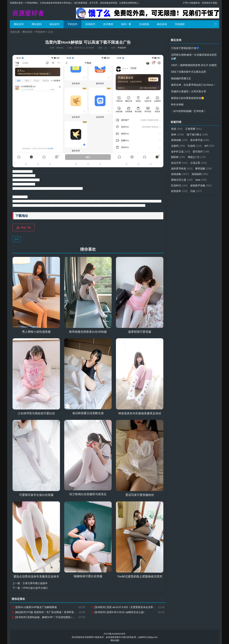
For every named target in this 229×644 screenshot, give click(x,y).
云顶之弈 (179, 166)
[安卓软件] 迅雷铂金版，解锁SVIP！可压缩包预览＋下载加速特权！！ (52, 617)
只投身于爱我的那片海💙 (185, 48)
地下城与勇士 (198, 133)
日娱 (177, 194)
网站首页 (19, 24)
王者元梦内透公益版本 (35, 583)
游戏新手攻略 (182, 188)
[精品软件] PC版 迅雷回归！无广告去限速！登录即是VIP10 (46, 612)
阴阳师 (197, 155)
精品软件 (55, 24)
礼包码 (195, 144)
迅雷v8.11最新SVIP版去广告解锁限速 (34, 607)
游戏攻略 (199, 172)
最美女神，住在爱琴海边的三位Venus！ (193, 84)
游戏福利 (179, 177)
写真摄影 (180, 24)
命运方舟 (200, 161)
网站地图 (115, 640)
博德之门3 (180, 161)
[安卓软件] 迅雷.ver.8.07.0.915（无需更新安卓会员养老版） (126, 607)
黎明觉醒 (179, 172)
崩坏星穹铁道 (201, 166)
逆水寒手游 (200, 138)
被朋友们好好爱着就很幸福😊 (188, 97)
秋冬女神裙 (177, 103)
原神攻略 (179, 138)
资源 (177, 127)
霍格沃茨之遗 (201, 177)
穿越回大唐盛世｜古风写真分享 (189, 91)
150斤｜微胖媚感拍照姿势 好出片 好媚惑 (194, 65)
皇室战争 (204, 188)
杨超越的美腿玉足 (181, 78)
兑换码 (178, 144)
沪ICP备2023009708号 (115, 633)
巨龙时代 (194, 183)
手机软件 (72, 24)
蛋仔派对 (179, 155)
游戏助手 (90, 24)
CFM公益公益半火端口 (35, 587)
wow (177, 183)
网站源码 (37, 24)
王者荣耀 (194, 127)
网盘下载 (26, 227)
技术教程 (108, 24)
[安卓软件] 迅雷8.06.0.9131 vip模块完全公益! (118, 612)
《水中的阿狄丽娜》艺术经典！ (189, 110)
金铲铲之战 (193, 150)
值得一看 (126, 24)
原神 (177, 133)
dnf (176, 150)
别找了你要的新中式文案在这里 (189, 71)
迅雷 (17, 239)
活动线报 (144, 24)
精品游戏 (162, 24)
